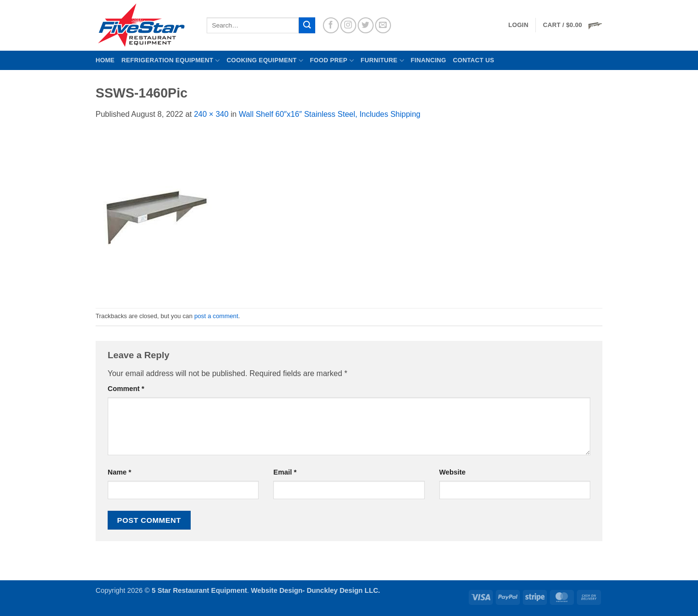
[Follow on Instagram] (348, 25)
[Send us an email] (383, 25)
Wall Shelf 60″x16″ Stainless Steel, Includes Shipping (330, 114)
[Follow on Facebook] (331, 25)
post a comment (216, 316)
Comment (126, 389)
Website (453, 472)
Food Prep (332, 61)
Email (285, 472)
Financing (428, 60)
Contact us (474, 60)
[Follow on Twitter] (366, 25)
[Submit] (307, 26)
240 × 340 (211, 114)
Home (105, 60)
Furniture (382, 61)
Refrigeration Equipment (170, 61)
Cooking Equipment (265, 61)
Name (119, 472)
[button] (573, 25)
